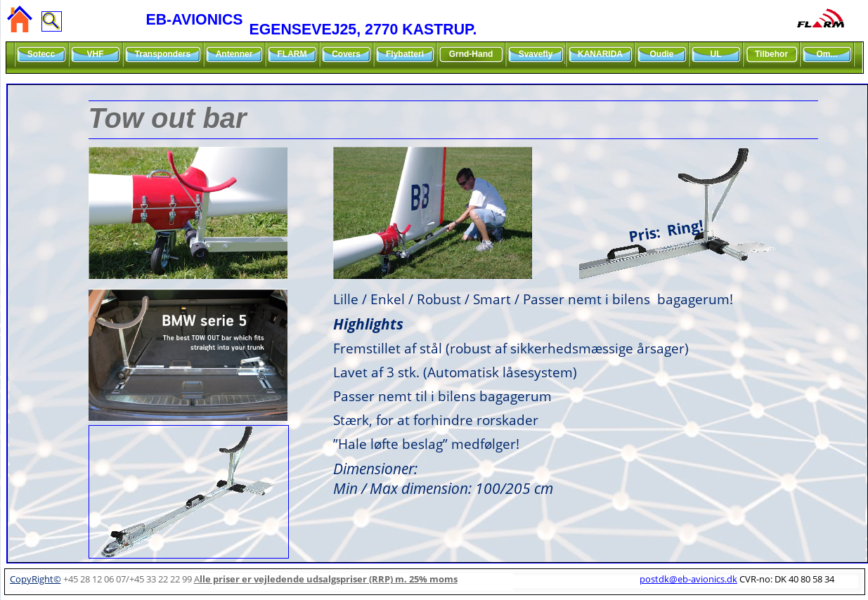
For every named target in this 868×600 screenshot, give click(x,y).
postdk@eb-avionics (688, 579)
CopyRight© (35, 579)
